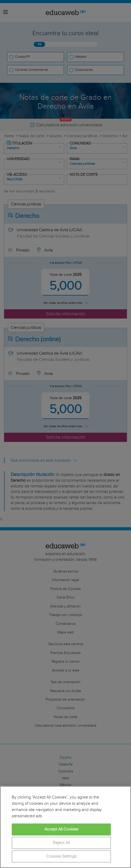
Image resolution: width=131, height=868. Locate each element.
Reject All (61, 843)
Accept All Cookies (61, 829)
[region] (65, 827)
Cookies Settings (61, 856)
